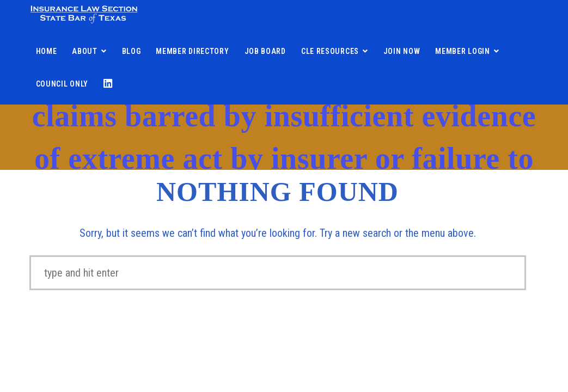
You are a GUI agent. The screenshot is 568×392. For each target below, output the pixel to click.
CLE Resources (330, 51)
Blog (132, 51)
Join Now (402, 51)
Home (47, 51)
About (85, 51)
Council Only (62, 84)
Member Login (462, 51)
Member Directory (192, 51)
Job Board (265, 51)
